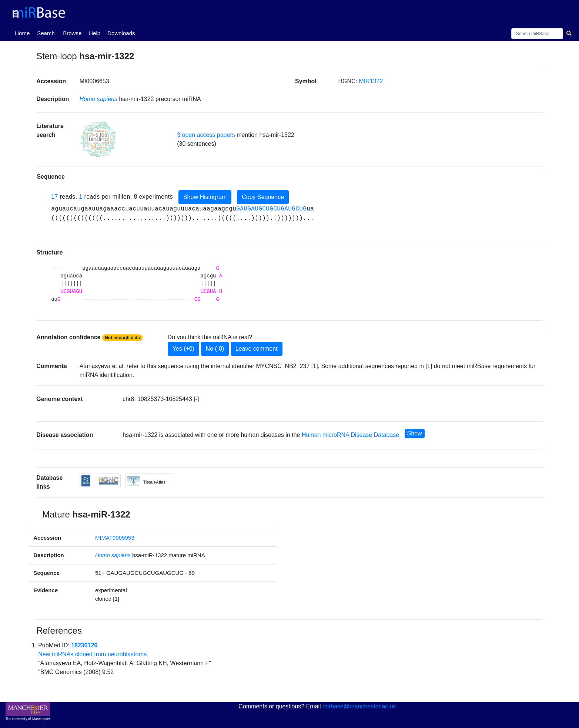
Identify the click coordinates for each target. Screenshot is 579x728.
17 (55, 197)
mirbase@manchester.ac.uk (359, 706)
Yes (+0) (183, 349)
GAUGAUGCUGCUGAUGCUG (271, 209)
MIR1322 (371, 81)
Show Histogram (205, 197)
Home (24, 33)
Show (415, 433)
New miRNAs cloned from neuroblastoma (92, 654)
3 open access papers (206, 135)
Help (95, 33)
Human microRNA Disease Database (350, 435)
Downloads (121, 33)
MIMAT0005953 (115, 538)
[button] (98, 139)
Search (46, 33)
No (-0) (215, 349)
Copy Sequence (263, 197)
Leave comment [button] (257, 349)
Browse (72, 33)
